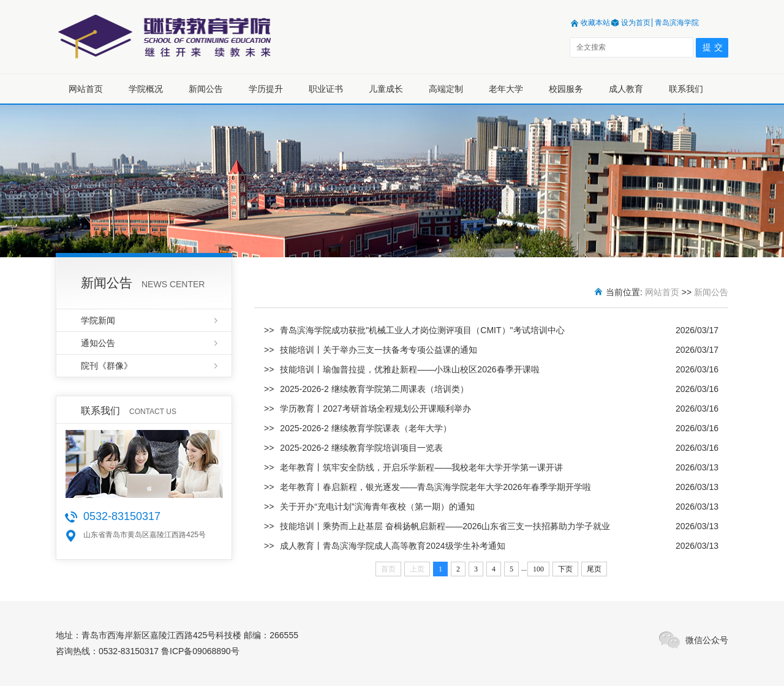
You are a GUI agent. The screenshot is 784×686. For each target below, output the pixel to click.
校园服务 (566, 89)
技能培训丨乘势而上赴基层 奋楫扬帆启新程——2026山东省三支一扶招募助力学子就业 (445, 526)
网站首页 (86, 89)
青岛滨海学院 (677, 23)
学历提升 (266, 89)
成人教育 (626, 89)
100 (538, 569)
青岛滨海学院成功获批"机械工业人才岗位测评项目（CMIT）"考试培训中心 (422, 330)
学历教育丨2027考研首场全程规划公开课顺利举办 (375, 409)
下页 (565, 569)
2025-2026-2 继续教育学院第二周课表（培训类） (374, 389)
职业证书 (326, 89)
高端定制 (446, 89)
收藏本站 (595, 23)
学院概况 (146, 89)
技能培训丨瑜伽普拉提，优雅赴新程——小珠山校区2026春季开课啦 (409, 369)
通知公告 (98, 343)
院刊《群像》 (107, 366)
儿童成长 (386, 89)
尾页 (594, 569)
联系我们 (686, 89)
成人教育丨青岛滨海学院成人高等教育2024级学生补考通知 (392, 546)
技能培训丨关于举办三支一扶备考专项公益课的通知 (379, 350)
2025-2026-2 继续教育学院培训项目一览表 (361, 448)
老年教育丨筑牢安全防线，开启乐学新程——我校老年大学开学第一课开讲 (421, 467)
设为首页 (636, 23)
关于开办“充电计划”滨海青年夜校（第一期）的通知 (377, 507)
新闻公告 (206, 89)
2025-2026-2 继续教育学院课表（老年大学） (365, 428)
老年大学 (506, 89)
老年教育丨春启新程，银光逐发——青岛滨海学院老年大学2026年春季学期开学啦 (435, 487)
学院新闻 (98, 320)
